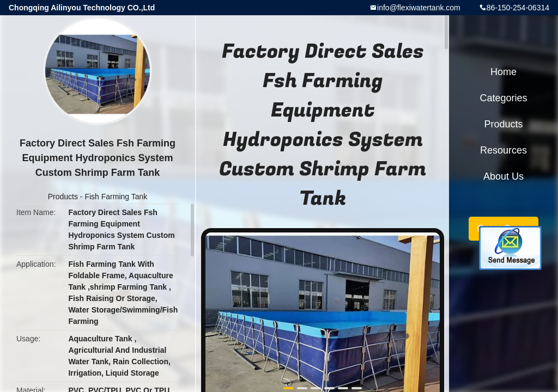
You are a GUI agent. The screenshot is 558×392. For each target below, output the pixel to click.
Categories (503, 98)
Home (504, 72)
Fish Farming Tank (116, 197)
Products (63, 197)
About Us (504, 176)
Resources (504, 150)
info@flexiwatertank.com (419, 8)
